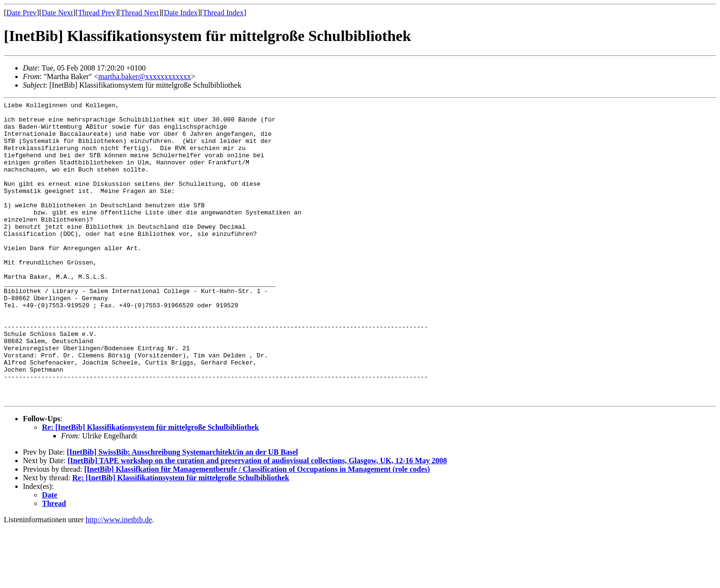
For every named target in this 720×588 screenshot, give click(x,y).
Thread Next (140, 13)
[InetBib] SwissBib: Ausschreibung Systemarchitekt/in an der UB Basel (182, 512)
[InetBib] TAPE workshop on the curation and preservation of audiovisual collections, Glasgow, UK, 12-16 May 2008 (257, 521)
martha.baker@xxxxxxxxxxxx (145, 76)
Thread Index (223, 13)
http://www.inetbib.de (119, 580)
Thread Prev (97, 13)
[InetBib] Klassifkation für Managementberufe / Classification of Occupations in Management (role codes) (257, 529)
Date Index (181, 13)
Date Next (57, 13)
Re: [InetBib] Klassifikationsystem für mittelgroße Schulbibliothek (150, 487)
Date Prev (21, 13)
